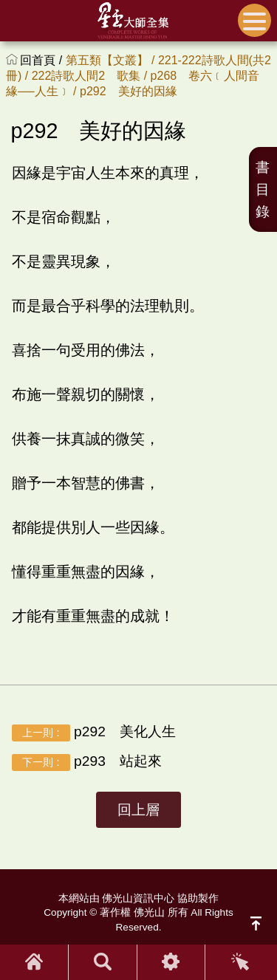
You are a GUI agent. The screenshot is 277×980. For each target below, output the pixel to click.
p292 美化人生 (94, 733)
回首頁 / (42, 60)
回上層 (138, 810)
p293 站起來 (87, 762)
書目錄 (263, 189)
